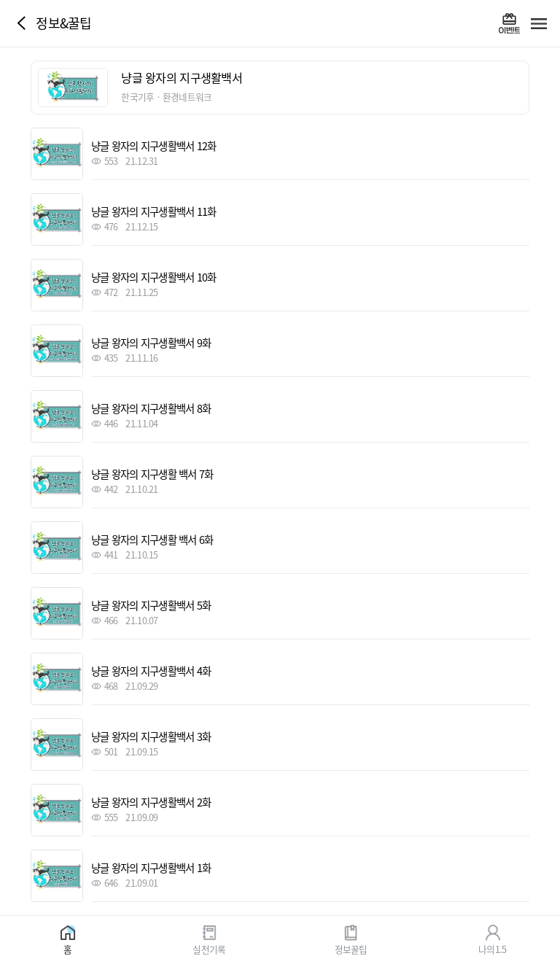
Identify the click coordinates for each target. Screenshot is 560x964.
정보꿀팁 (351, 948)
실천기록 (209, 948)
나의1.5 (492, 948)
